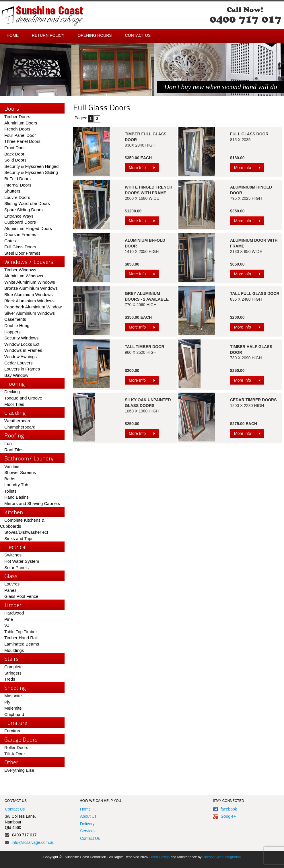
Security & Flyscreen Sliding (31, 172)
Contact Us (138, 35)
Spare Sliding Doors (23, 210)
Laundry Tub (16, 485)
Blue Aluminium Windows (28, 294)
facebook (225, 809)
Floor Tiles (14, 404)
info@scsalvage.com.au (33, 842)
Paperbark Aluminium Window (33, 307)
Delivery (87, 824)
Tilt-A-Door (15, 754)
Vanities (12, 466)
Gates (10, 241)
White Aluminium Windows (30, 282)
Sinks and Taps (19, 538)
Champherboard (20, 427)
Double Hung (17, 325)
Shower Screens (20, 472)
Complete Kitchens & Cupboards (22, 523)
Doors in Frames (20, 234)
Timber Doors (17, 117)
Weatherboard (18, 421)
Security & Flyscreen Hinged (31, 166)
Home (13, 35)
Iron (8, 443)
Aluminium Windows (24, 276)
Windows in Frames (23, 350)
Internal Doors (18, 185)
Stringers (13, 673)
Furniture (13, 731)
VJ (7, 625)
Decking (12, 392)
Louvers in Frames (22, 369)
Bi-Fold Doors (17, 179)
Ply (7, 702)
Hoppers (12, 332)
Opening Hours (95, 35)
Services (88, 831)
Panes (10, 590)
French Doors (17, 129)
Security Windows (21, 338)
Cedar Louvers (18, 363)
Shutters (12, 191)
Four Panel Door (20, 135)
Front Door (15, 148)
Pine (9, 619)
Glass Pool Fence (21, 596)
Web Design (160, 857)
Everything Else (19, 770)
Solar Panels (16, 568)
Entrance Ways (19, 216)
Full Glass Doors (20, 247)
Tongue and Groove (23, 398)
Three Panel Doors (22, 141)
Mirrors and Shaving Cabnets (32, 503)
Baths (10, 479)
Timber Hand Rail (21, 638)
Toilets (10, 491)
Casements (15, 319)
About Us (88, 816)
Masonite (13, 696)
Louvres (12, 584)
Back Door (14, 154)
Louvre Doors (17, 197)
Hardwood (14, 613)
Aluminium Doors (21, 123)
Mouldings (14, 650)
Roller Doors (16, 747)
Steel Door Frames (22, 253)
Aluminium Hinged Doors (28, 228)
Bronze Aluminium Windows (31, 288)
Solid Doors (15, 160)
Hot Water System (22, 561)
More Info (144, 169)
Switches (13, 555)
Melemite (13, 708)
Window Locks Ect (22, 344)
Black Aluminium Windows (29, 301)
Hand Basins (16, 497)
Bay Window (16, 375)
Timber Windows (20, 270)
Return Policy (48, 35)
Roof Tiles (14, 450)
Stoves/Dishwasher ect (26, 532)
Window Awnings (21, 357)
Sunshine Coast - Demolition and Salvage (43, 16)
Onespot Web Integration (222, 857)
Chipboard (14, 714)
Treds (10, 679)
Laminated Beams (22, 644)
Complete (13, 667)
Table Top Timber (21, 632)
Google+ (224, 816)
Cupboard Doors (20, 222)
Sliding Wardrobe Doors (27, 203)
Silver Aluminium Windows (30, 313)
